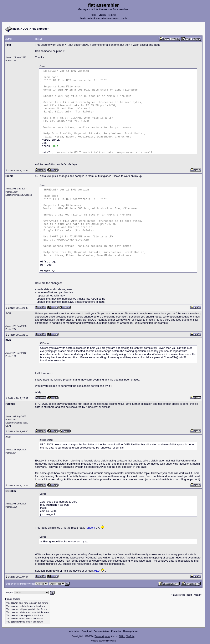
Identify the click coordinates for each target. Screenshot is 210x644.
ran (88, 528)
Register (112, 15)
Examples (116, 631)
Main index (74, 631)
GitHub (122, 636)
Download (87, 631)
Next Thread (194, 595)
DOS (26, 29)
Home (94, 15)
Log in (124, 18)
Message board (131, 631)
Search (102, 15)
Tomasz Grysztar (102, 636)
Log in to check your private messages (99, 18)
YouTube (130, 636)
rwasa (113, 641)
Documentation (101, 631)
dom (92, 528)
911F (97, 571)
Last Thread (179, 595)
